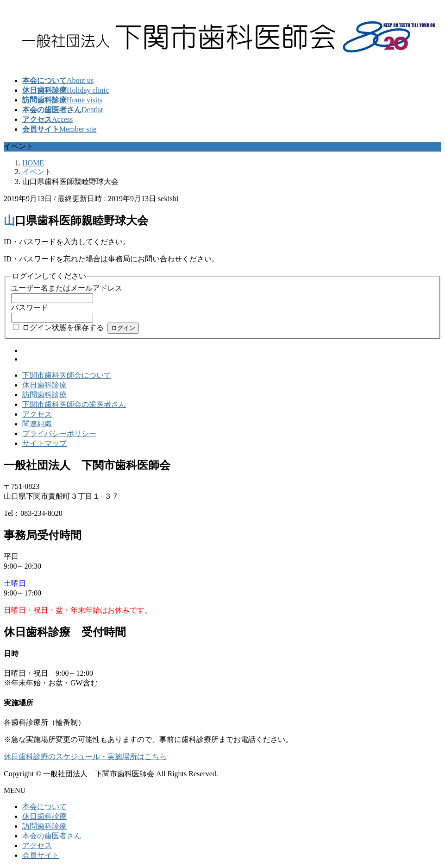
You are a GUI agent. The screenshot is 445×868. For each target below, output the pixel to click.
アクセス (37, 414)
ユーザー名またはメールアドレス (67, 288)
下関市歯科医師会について (67, 375)
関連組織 (37, 424)
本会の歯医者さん (52, 836)
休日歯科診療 (44, 385)
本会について (44, 807)
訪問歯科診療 (44, 395)
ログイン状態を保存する (63, 327)
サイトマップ (44, 443)
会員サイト (41, 855)
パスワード (30, 307)
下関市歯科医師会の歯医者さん (74, 404)
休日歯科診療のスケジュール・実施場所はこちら (85, 757)
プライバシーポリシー (59, 434)
